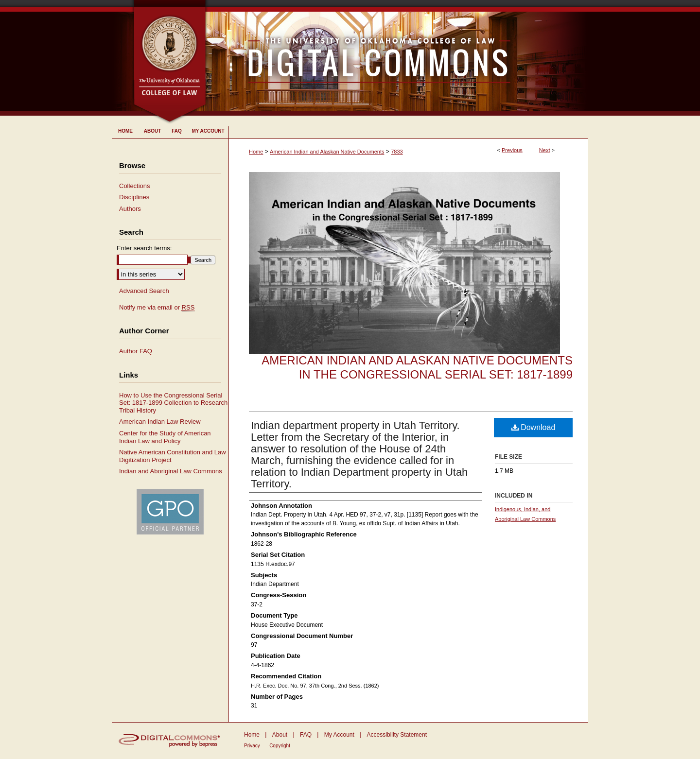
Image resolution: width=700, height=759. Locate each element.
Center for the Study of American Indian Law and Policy (165, 437)
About (280, 735)
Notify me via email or (157, 308)
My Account (339, 735)
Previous (512, 150)
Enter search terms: (144, 248)
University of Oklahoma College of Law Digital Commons (397, 58)
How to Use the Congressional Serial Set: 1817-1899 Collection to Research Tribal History (173, 403)
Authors (130, 209)
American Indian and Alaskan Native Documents (327, 152)
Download (534, 427)
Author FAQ (136, 351)
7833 (397, 152)
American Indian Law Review (160, 422)
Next (545, 150)
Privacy (252, 746)
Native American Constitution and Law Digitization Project (173, 456)
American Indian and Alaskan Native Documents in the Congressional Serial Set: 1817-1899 (417, 367)
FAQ (306, 735)
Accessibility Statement (397, 735)
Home (256, 152)
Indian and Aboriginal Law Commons (171, 471)
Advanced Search (144, 291)
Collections (135, 186)
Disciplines (134, 197)
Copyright (280, 746)
